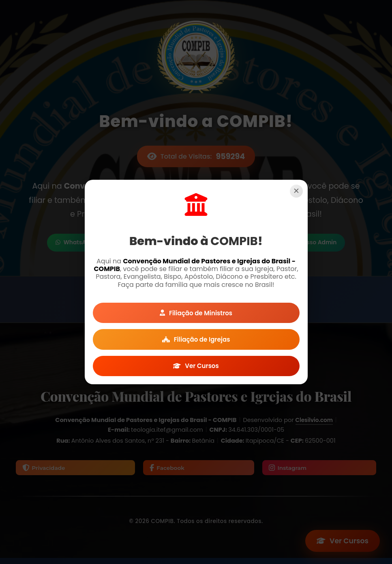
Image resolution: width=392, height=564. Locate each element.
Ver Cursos (196, 369)
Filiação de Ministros (196, 310)
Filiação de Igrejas (196, 339)
